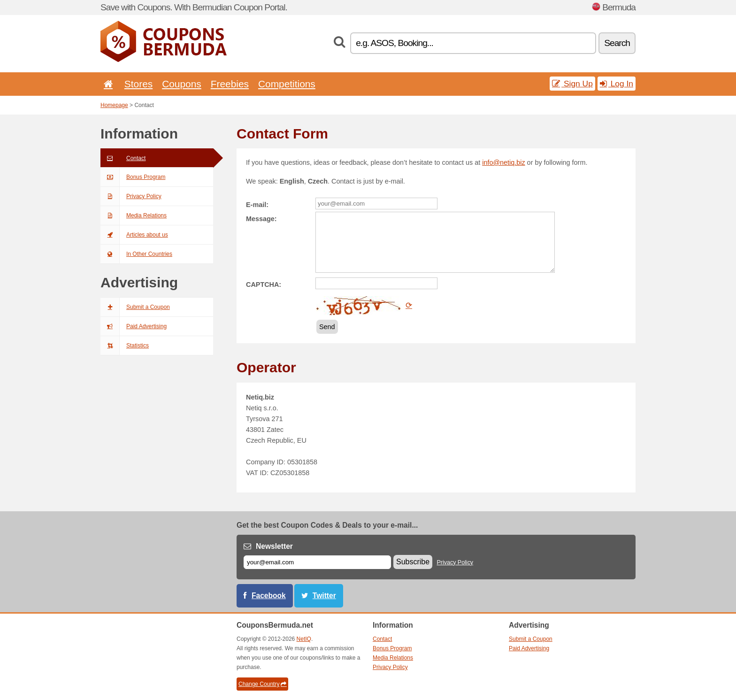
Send (327, 327)
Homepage (114, 105)
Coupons (182, 84)
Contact (123, 158)
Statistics (125, 346)
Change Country (262, 684)
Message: (261, 219)
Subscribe (413, 562)
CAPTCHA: (264, 285)
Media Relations (134, 215)
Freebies (230, 84)
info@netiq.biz (503, 162)
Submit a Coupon (135, 307)
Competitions (287, 84)
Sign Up (572, 84)
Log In (617, 84)
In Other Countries (136, 254)
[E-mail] (317, 562)
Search (617, 43)
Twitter (324, 596)
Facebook (269, 596)
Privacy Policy (131, 196)
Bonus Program (133, 177)
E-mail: (257, 205)
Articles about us (134, 235)
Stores (138, 84)
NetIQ (304, 639)
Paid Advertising (134, 326)
